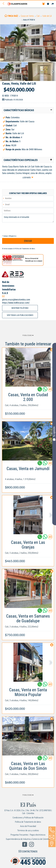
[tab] (28, 110)
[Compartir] (53, 4)
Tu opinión (54, 434)
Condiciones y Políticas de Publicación (28, 818)
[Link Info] (28, 403)
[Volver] (4, 4)
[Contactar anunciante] (50, 390)
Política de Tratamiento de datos (25, 249)
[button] (28, 110)
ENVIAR (28, 241)
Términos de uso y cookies (28, 830)
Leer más (27, 178)
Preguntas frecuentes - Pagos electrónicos (28, 835)
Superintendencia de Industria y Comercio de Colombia (28, 839)
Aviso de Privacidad (28, 826)
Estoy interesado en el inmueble (28, 218)
